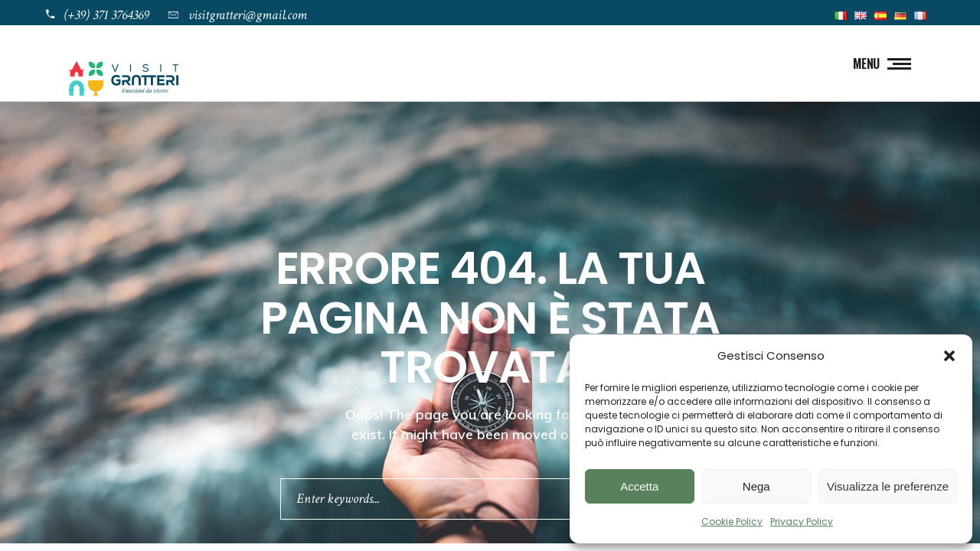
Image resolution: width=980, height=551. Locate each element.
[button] (949, 356)
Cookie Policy (732, 522)
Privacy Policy (802, 522)
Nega (756, 486)
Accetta (639, 486)
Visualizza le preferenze (888, 486)
